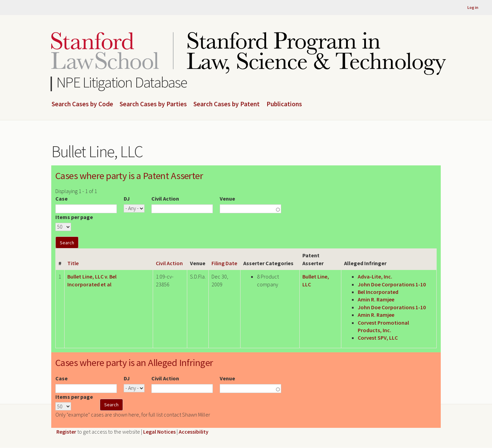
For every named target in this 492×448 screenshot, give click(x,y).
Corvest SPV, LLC (378, 338)
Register (66, 432)
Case (61, 199)
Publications (284, 104)
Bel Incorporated (378, 292)
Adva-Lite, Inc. (375, 276)
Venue (227, 199)
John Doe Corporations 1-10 (392, 284)
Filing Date (224, 263)
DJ (127, 199)
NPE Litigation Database (122, 82)
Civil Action (165, 199)
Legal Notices (159, 432)
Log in (473, 7)
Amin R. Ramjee (376, 299)
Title (73, 263)
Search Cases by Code (82, 104)
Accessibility (194, 432)
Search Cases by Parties (153, 104)
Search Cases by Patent (227, 104)
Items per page (74, 217)
